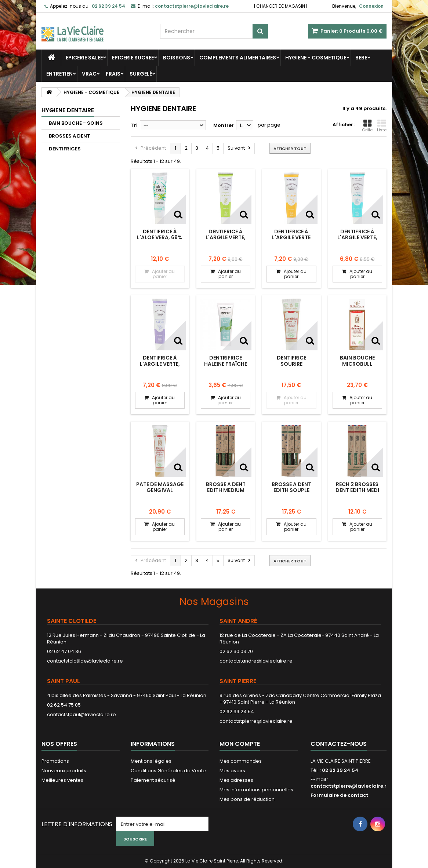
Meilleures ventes (62, 780)
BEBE (361, 58)
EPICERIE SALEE (84, 58)
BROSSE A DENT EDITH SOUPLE (291, 487)
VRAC (89, 74)
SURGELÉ (141, 74)
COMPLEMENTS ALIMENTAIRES (238, 58)
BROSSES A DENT (70, 136)
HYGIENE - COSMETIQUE (316, 58)
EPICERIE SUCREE (133, 58)
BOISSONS (177, 58)
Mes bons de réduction (247, 799)
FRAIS (113, 74)
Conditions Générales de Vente (168, 771)
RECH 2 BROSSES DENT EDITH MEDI (357, 487)
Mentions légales (151, 761)
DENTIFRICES (65, 149)
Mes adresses (236, 780)
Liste (382, 126)
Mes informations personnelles (256, 790)
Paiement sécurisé (153, 780)
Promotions (55, 761)
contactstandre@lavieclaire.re (256, 661)
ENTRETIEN (59, 74)
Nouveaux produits (64, 771)
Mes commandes (241, 761)
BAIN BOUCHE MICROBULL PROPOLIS (357, 364)
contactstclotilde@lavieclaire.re (85, 661)
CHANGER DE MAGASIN (281, 6)
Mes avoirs (232, 771)
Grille (367, 126)
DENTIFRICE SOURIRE (291, 361)
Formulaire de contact (339, 795)
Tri (134, 125)
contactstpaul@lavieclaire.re (81, 714)
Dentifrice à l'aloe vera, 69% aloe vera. (160, 238)
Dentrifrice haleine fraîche (226, 361)
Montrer (224, 125)
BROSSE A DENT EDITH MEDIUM (226, 487)
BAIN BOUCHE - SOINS (76, 123)
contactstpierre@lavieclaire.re (256, 721)
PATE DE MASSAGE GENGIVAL (160, 487)
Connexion (371, 6)
